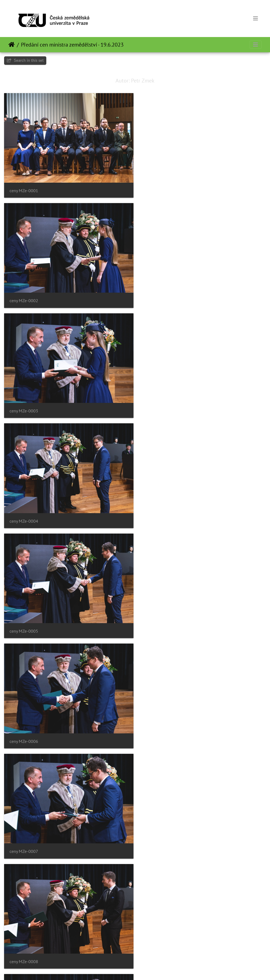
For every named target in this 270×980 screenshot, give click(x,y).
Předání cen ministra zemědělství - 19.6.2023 (72, 45)
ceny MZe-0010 (159, 622)
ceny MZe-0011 (24, 731)
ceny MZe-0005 (24, 406)
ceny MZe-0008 (159, 514)
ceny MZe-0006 (159, 406)
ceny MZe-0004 (159, 297)
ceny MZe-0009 (24, 622)
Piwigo (146, 969)
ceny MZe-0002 (159, 189)
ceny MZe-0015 (24, 947)
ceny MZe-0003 (24, 297)
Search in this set (25, 60)
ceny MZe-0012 (159, 731)
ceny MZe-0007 (24, 514)
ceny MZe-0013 (24, 839)
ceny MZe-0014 (159, 839)
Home (12, 45)
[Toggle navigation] (256, 19)
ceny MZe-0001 (24, 189)
